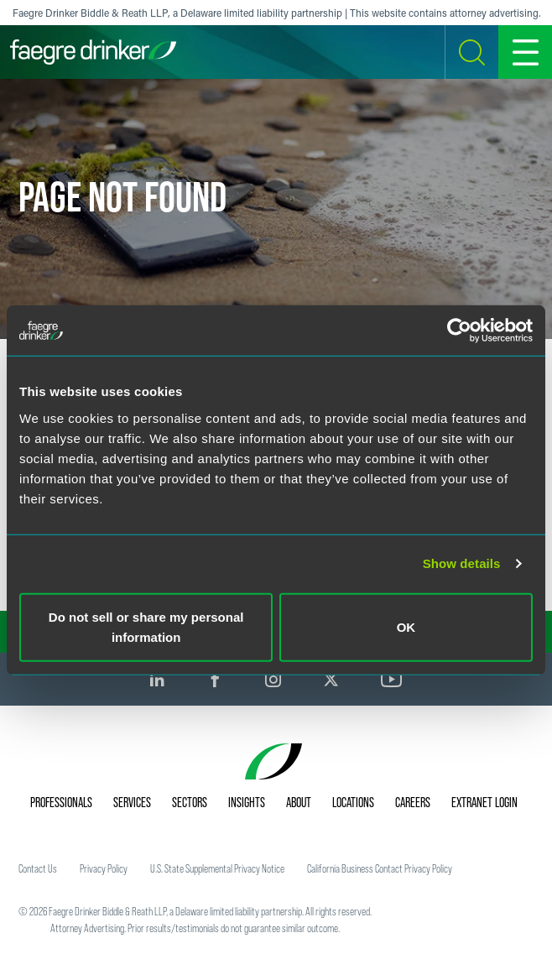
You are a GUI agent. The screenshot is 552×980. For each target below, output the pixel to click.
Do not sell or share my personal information (146, 626)
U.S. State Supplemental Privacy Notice (217, 868)
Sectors (190, 802)
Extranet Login (484, 802)
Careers (413, 802)
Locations (353, 802)
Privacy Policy (104, 868)
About (299, 802)
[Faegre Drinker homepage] (93, 52)
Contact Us (38, 868)
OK (406, 626)
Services (132, 802)
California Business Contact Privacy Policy (380, 868)
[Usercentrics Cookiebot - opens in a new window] (459, 331)
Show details (462, 563)
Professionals (61, 802)
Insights (247, 802)
